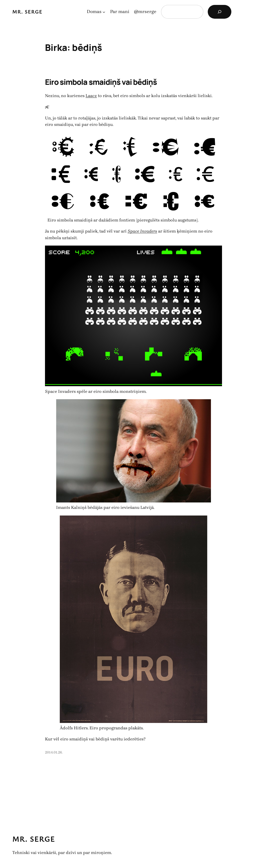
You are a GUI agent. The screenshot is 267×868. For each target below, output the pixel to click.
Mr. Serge (27, 12)
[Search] (220, 12)
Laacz (91, 96)
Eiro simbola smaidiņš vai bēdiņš (101, 82)
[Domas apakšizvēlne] (104, 12)
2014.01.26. (54, 752)
